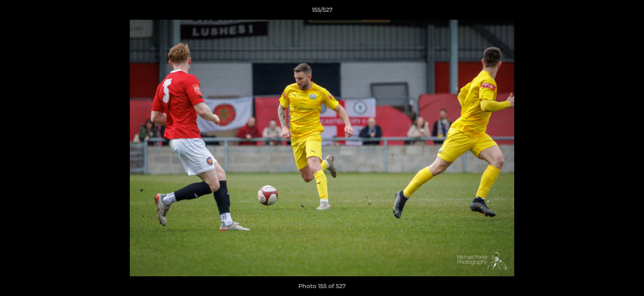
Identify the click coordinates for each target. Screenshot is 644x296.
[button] (629, 12)
